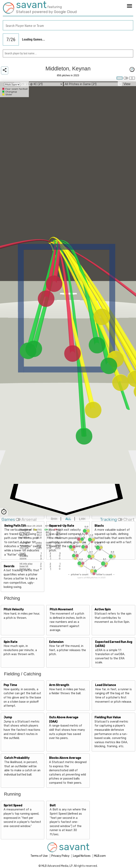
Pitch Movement (61, 609)
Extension (56, 642)
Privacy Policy (61, 856)
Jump (8, 717)
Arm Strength (59, 685)
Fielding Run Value (108, 717)
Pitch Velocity (14, 609)
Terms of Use (39, 856)
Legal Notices (82, 856)
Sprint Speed (13, 805)
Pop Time (10, 685)
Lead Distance (106, 685)
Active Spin (103, 609)
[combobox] (68, 25)
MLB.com (100, 856)
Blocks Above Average (65, 758)
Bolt (53, 805)
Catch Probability (17, 758)
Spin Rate (11, 642)
